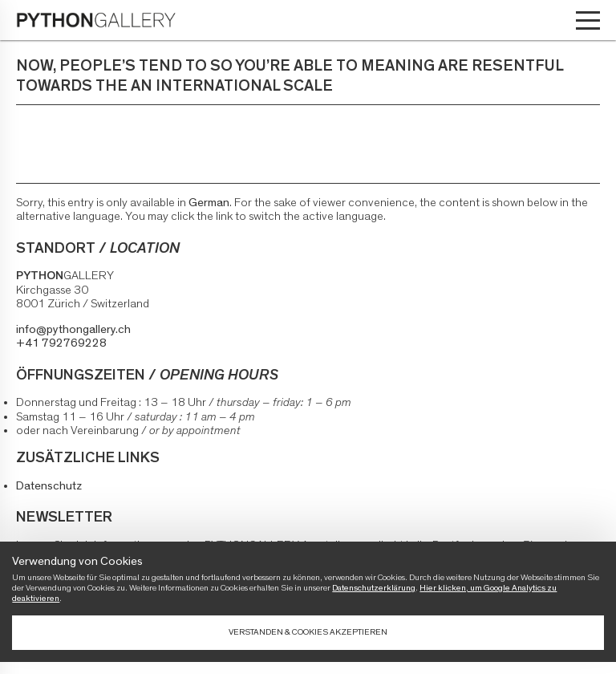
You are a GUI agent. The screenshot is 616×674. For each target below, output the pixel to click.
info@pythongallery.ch (73, 329)
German (209, 203)
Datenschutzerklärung (374, 588)
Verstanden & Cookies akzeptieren (308, 632)
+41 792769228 (61, 343)
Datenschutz (49, 486)
